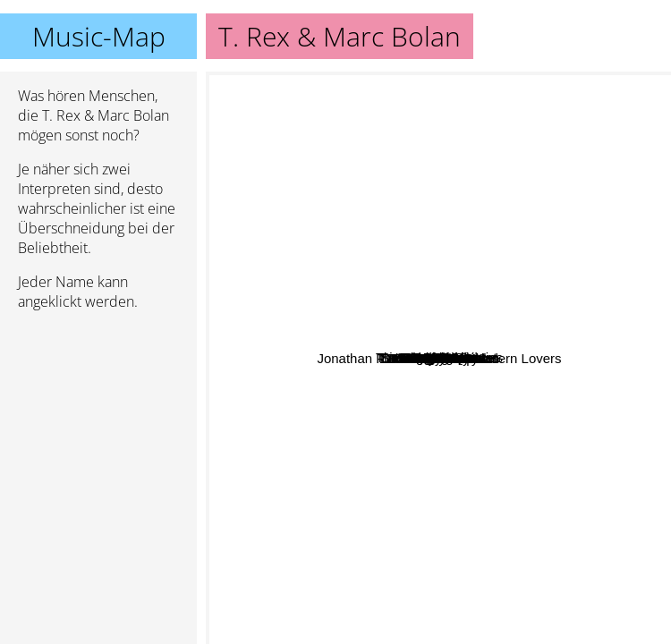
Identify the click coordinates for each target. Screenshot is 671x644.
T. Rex (469, 248)
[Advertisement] (98, 419)
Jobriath (463, 337)
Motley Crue (544, 579)
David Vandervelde (335, 489)
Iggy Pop (544, 127)
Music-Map (99, 36)
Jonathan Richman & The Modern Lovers (493, 534)
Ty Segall (599, 317)
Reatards (376, 458)
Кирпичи (473, 132)
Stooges (472, 98)
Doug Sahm (298, 325)
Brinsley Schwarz (344, 433)
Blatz (291, 290)
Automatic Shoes (305, 508)
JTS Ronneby (323, 263)
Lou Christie (480, 443)
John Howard (363, 379)
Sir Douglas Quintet (398, 187)
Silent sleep (526, 477)
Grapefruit (416, 361)
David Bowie (564, 96)
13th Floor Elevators (558, 450)
